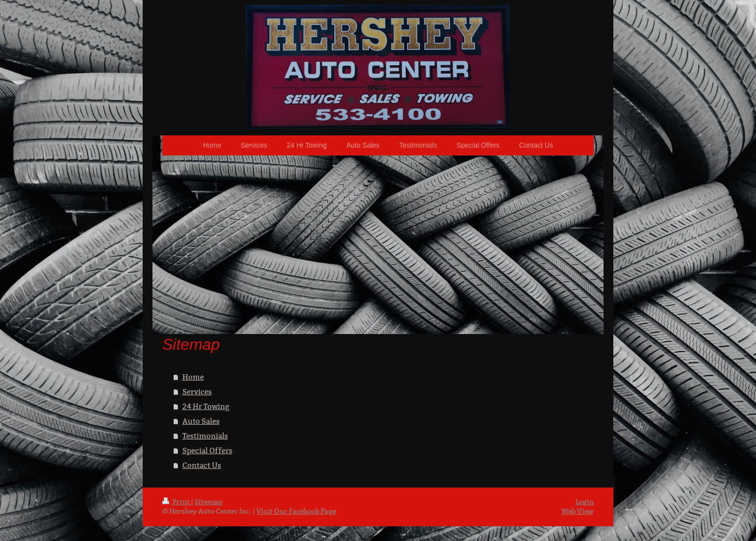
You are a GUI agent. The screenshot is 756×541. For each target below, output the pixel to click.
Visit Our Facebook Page (296, 511)
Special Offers (207, 451)
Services (197, 392)
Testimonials (205, 436)
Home (193, 377)
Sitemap (209, 502)
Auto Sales (201, 421)
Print (177, 502)
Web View (578, 511)
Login (585, 502)
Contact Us (202, 465)
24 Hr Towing (206, 406)
